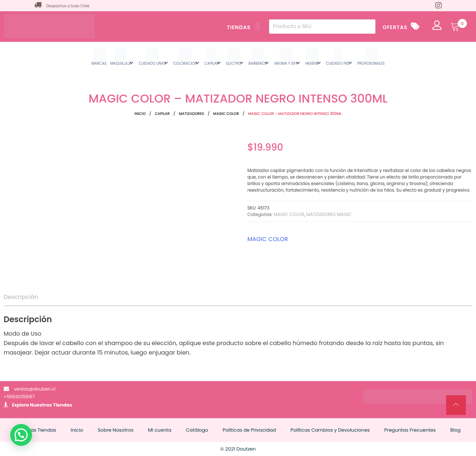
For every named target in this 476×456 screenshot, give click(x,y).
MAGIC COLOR (226, 114)
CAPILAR (162, 114)
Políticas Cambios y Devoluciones (330, 430)
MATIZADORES (192, 114)
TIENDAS (243, 27)
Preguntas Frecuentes (410, 430)
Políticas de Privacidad (249, 430)
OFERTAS (395, 27)
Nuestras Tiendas (51, 405)
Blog (455, 430)
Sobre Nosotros (115, 430)
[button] (21, 435)
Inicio (140, 114)
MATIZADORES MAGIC (329, 214)
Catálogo (197, 430)
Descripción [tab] (21, 297)
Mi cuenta (160, 430)
